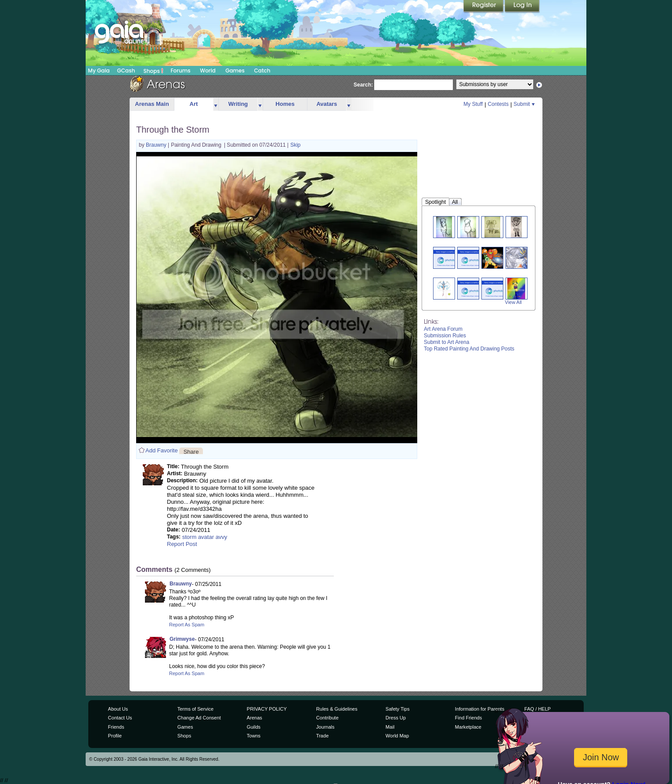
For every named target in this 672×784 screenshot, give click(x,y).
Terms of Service (195, 709)
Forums (180, 70)
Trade (322, 736)
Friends (116, 727)
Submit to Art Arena (446, 342)
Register (484, 7)
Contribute (327, 718)
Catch (262, 70)
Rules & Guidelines (337, 709)
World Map (397, 736)
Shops (154, 71)
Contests (498, 104)
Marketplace (468, 727)
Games (235, 70)
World (208, 70)
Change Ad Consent (199, 718)
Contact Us (120, 718)
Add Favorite (162, 450)
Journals (325, 727)
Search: (363, 85)
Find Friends (468, 718)
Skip (295, 145)
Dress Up (396, 718)
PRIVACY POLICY (267, 709)
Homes (285, 104)
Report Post (182, 544)
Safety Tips (398, 709)
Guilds (254, 727)
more (216, 104)
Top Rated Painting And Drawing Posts (469, 349)
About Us (118, 709)
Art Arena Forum (443, 329)
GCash (126, 70)
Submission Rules (445, 336)
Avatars (327, 104)
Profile (115, 736)
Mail (390, 727)
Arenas (255, 718)
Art (194, 104)
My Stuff (473, 104)
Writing (238, 104)
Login (522, 7)
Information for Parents (480, 709)
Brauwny (157, 145)
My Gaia (99, 70)
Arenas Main (152, 104)
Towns (254, 736)
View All (513, 302)
